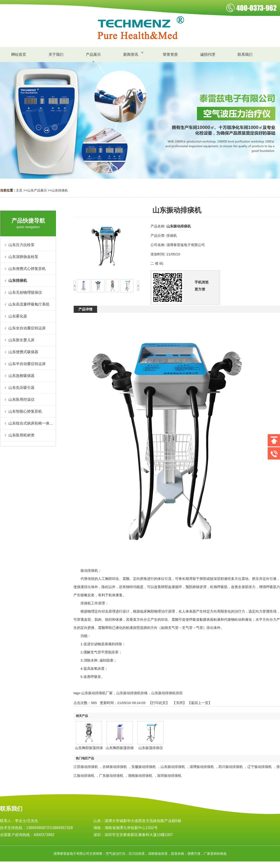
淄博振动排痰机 (202, 767)
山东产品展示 (37, 190)
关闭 (179, 703)
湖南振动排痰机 (140, 776)
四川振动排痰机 (231, 767)
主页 (19, 190)
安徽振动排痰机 (144, 767)
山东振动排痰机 (173, 767)
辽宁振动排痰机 (260, 767)
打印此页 (159, 703)
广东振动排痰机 (111, 776)
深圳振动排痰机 (169, 776)
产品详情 (85, 309)
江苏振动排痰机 (86, 767)
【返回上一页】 (200, 703)
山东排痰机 (60, 190)
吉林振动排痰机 (115, 767)
